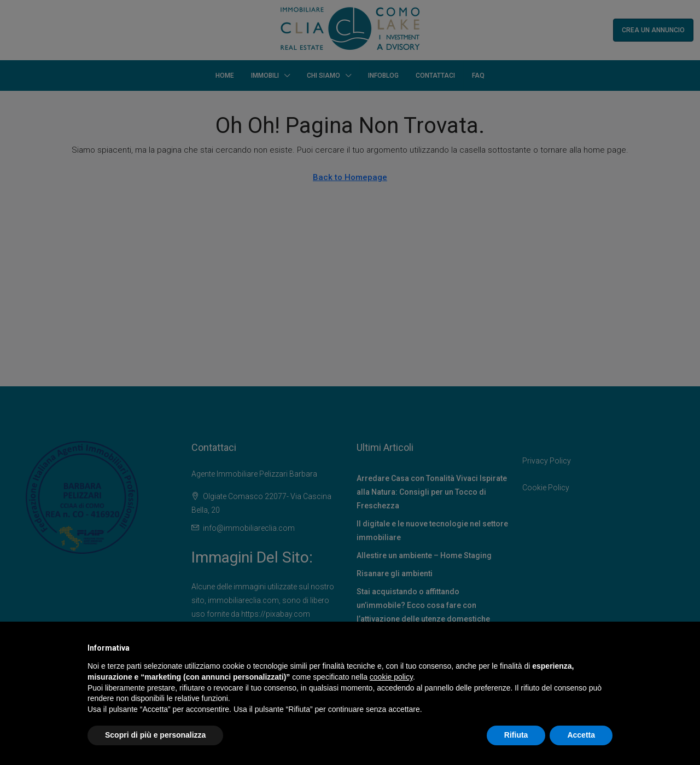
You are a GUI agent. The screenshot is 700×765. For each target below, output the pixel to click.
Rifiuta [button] (516, 735)
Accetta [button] (581, 735)
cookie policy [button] (391, 677)
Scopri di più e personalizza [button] (155, 735)
